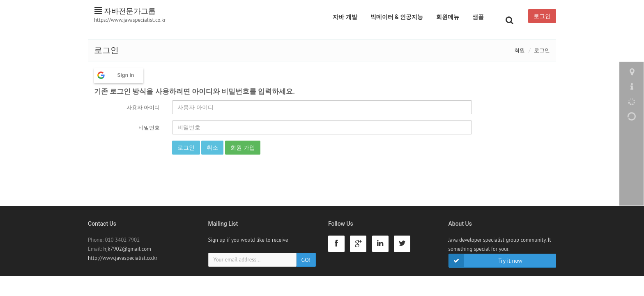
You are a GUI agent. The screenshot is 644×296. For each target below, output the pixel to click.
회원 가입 (243, 148)
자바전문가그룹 (125, 11)
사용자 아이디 (143, 108)
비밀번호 (149, 128)
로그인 (542, 16)
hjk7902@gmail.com (127, 249)
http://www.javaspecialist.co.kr (123, 258)
